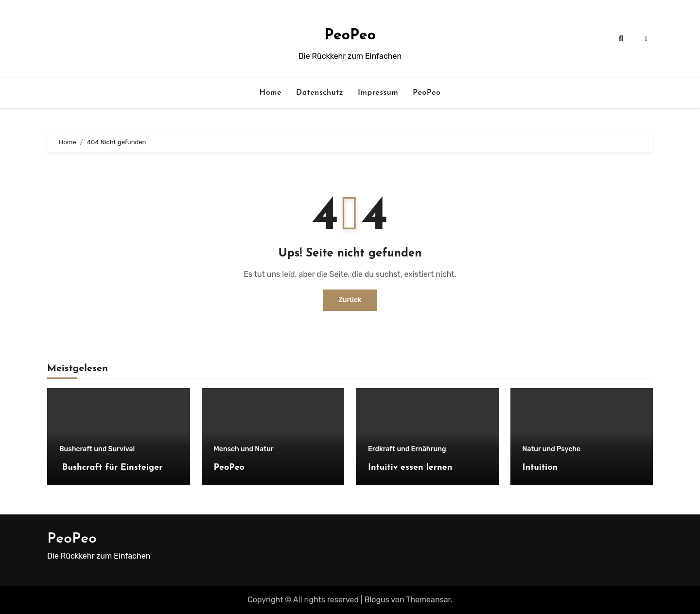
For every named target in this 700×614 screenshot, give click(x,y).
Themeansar (428, 600)
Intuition (540, 468)
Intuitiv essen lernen (410, 468)
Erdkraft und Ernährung (407, 449)
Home (271, 93)
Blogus (377, 600)
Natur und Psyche (552, 449)
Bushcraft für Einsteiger (111, 468)
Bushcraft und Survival (97, 449)
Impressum (378, 93)
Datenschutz (320, 93)
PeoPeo (350, 36)
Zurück (350, 300)
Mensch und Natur (244, 449)
